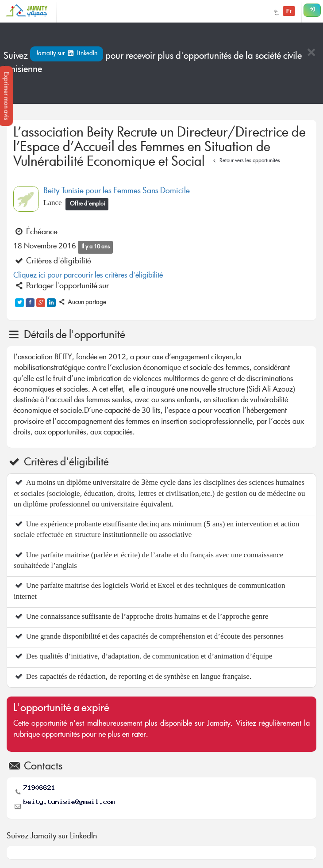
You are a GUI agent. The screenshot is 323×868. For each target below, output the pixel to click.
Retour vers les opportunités (245, 161)
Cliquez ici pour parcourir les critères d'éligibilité (88, 276)
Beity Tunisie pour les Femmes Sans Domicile (117, 191)
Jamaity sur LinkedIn (67, 54)
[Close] (311, 53)
